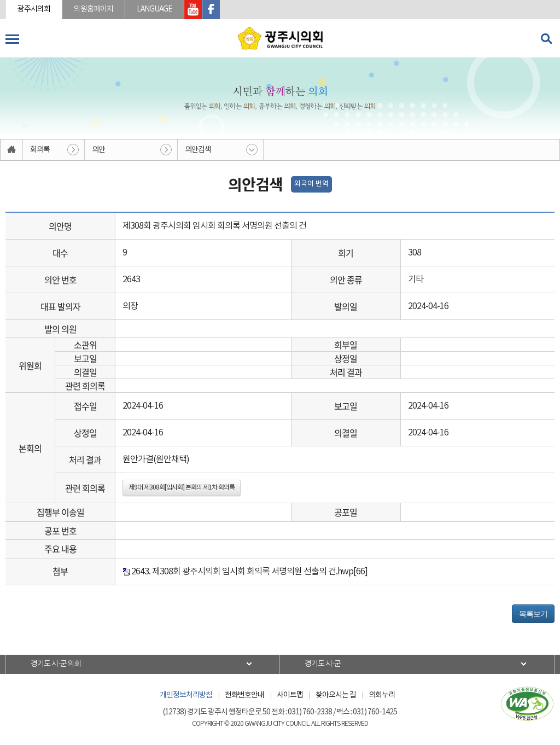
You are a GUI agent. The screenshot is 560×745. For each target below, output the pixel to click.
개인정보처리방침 (186, 695)
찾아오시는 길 (336, 695)
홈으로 (12, 150)
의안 (98, 150)
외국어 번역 (311, 184)
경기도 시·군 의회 (56, 664)
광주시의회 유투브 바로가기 (193, 10)
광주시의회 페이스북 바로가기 (211, 10)
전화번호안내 (244, 695)
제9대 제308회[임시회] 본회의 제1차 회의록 (182, 488)
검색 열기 (546, 39)
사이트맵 (290, 695)
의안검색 (198, 150)
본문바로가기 (0, 0)
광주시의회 (34, 9)
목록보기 (533, 614)
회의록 (40, 150)
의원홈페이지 (94, 9)
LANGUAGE (154, 9)
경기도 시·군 (323, 664)
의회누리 (382, 695)
